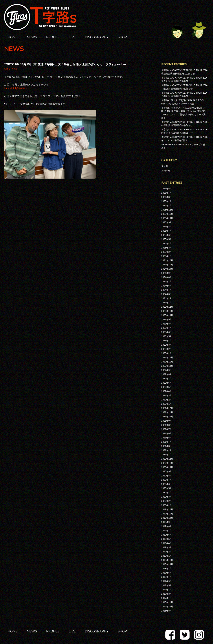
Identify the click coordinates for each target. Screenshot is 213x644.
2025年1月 (167, 256)
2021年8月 (167, 425)
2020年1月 (167, 505)
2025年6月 (167, 235)
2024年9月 (167, 273)
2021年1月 (167, 455)
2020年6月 (167, 484)
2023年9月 (167, 320)
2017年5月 (167, 585)
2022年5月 (167, 387)
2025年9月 (167, 222)
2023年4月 (167, 341)
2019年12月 (167, 509)
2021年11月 (167, 412)
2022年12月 (167, 358)
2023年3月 (167, 345)
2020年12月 (167, 459)
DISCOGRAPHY (97, 37)
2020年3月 (167, 497)
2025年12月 (167, 210)
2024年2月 (167, 298)
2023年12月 (167, 307)
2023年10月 (167, 315)
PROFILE (53, 37)
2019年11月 (167, 514)
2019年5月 (167, 539)
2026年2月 (167, 201)
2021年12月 (167, 408)
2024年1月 (167, 303)
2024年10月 (167, 269)
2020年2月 (167, 501)
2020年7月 (167, 480)
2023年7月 (167, 328)
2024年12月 (167, 260)
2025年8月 (167, 227)
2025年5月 (167, 239)
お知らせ (166, 170)
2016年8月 (167, 611)
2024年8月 (167, 277)
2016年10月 (167, 607)
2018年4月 (167, 577)
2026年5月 (167, 189)
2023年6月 (167, 332)
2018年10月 (167, 564)
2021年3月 (167, 446)
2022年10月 (167, 366)
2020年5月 (167, 488)
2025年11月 (167, 214)
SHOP (122, 37)
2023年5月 (167, 336)
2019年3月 (167, 547)
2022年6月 (167, 383)
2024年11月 (167, 265)
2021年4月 (167, 442)
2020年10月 (167, 467)
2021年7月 (167, 429)
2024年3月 (167, 294)
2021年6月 (167, 433)
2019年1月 (167, 556)
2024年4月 (167, 290)
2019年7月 (167, 531)
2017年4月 (167, 590)
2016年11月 (167, 602)
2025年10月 (167, 218)
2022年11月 (167, 362)
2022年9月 (167, 370)
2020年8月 (167, 476)
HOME (13, 37)
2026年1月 (167, 206)
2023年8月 (167, 324)
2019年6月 (167, 535)
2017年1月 (167, 598)
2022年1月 (167, 404)
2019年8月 (167, 526)
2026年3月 (167, 197)
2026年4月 (167, 193)
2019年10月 (167, 518)
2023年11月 (167, 311)
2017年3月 (167, 594)
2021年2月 (167, 450)
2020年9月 (167, 471)
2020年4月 (167, 493)
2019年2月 (167, 552)
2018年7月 (167, 569)
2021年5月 (167, 438)
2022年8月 (167, 374)
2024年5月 (167, 286)
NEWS (32, 37)
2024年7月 (167, 282)
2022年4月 (167, 391)
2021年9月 (167, 421)
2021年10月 (167, 417)
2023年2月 (167, 349)
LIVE (72, 37)
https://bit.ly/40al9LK (16, 88)
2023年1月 (167, 353)
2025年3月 (167, 248)
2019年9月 (167, 522)
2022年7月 (167, 379)
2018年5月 (167, 573)
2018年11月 (167, 560)
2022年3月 (167, 396)
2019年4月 (167, 543)
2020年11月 (167, 463)
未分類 (165, 166)
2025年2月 (167, 252)
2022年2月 (167, 400)
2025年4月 (167, 244)
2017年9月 (167, 581)
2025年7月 (167, 231)
